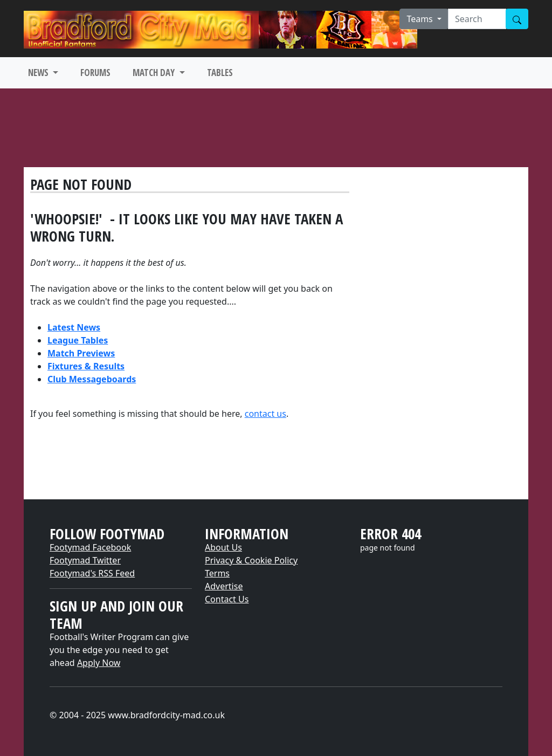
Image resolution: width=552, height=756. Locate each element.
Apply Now (99, 663)
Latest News (74, 327)
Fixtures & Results (86, 366)
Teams (421, 19)
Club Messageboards (92, 379)
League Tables (78, 340)
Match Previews (81, 353)
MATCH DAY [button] (155, 73)
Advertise (224, 586)
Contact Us (227, 599)
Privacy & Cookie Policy (251, 560)
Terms (217, 573)
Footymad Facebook (90, 547)
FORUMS (95, 73)
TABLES (220, 73)
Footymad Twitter (85, 560)
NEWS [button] (39, 73)
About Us (223, 547)
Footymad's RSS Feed (92, 573)
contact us (265, 414)
